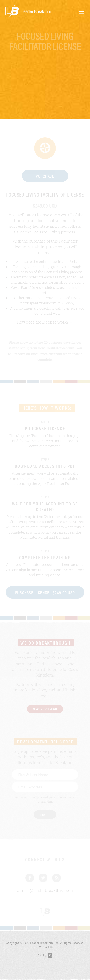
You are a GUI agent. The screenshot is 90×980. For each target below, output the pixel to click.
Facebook (30, 878)
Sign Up (45, 815)
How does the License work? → (45, 322)
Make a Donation (45, 709)
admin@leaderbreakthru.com (45, 890)
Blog (56, 878)
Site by (45, 955)
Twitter (43, 878)
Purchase (45, 176)
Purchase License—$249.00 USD (45, 592)
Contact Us (46, 947)
